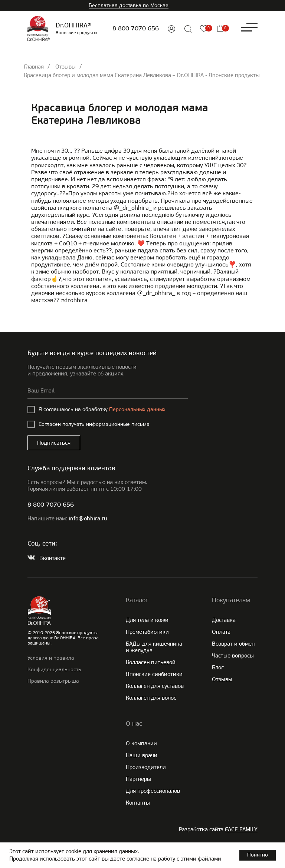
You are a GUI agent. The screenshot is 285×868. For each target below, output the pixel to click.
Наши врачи (142, 755)
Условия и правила (51, 658)
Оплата (221, 632)
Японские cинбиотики (154, 674)
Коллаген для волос (151, 698)
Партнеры (138, 779)
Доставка (224, 620)
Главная (34, 67)
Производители (146, 767)
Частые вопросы (233, 656)
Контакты (138, 803)
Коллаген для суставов (155, 686)
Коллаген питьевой (151, 662)
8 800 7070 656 (136, 29)
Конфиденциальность (54, 670)
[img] (171, 29)
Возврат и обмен (233, 644)
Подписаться (54, 443)
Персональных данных (137, 409)
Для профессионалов (153, 791)
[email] (108, 391)
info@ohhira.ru (88, 519)
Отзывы (65, 67)
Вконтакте (53, 558)
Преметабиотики (147, 632)
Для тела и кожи (147, 620)
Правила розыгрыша (53, 681)
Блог (218, 667)
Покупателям (231, 600)
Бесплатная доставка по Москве (129, 5)
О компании (141, 743)
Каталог (137, 600)
